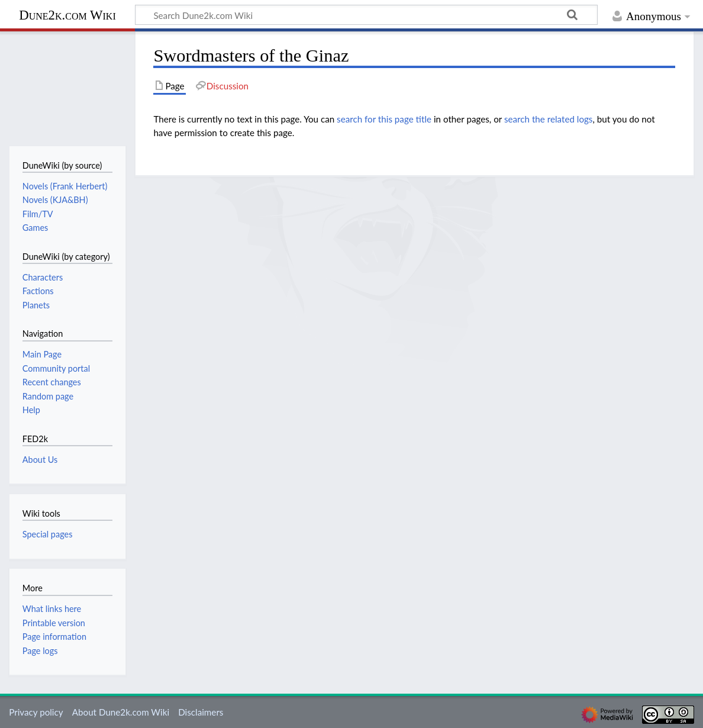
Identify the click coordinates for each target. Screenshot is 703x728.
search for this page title (384, 119)
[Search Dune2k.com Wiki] (366, 15)
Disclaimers (201, 712)
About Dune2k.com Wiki (121, 712)
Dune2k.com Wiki (67, 15)
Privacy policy (36, 712)
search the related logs (549, 119)
